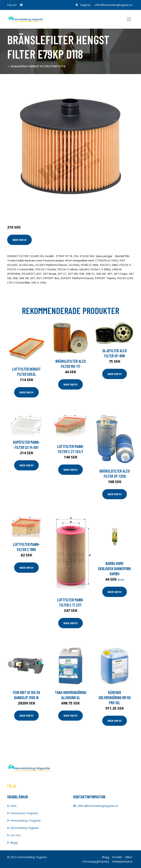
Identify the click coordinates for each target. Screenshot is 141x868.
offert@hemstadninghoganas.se (113, 5)
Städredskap (32, 212)
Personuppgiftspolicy (96, 861)
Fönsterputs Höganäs (24, 813)
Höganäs (85, 5)
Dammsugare (50, 212)
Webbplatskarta (122, 861)
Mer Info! (19, 240)
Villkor (129, 857)
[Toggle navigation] (129, 19)
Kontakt (117, 857)
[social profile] (21, 5)
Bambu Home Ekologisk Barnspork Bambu (115, 568)
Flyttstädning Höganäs (25, 828)
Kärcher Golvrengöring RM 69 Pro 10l (115, 697)
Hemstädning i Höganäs (26, 820)
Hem (13, 806)
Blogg (14, 842)
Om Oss (16, 835)
